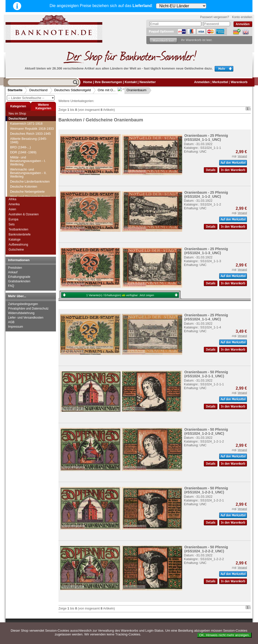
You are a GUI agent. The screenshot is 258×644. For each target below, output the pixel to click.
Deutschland (38, 90)
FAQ (11, 286)
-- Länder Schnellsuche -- (31, 98)
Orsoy (17, 187)
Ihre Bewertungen (108, 82)
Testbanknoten (18, 229)
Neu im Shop (17, 114)
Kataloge (14, 240)
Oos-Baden (21, 166)
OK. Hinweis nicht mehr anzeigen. (224, 635)
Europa (13, 219)
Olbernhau (21, 141)
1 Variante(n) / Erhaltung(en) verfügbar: (120, 295)
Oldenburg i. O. (24, 151)
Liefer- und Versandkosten (26, 318)
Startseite (15, 90)
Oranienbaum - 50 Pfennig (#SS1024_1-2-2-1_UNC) (206, 490)
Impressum (15, 327)
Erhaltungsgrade (19, 277)
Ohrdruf (19, 136)
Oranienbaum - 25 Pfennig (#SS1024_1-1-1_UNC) (206, 138)
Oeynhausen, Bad (26, 126)
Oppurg (19, 171)
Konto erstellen (242, 17)
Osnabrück (21, 192)
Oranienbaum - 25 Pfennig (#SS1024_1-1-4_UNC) (206, 317)
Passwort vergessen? (215, 17)
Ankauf (13, 272)
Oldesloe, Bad (23, 156)
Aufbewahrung (18, 245)
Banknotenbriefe (20, 234)
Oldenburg (21, 146)
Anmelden (202, 82)
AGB (11, 322)
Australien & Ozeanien (24, 214)
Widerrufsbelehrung (21, 313)
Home (88, 82)
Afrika (12, 199)
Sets (12, 224)
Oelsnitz (19, 121)
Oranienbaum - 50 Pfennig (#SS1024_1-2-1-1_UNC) (206, 374)
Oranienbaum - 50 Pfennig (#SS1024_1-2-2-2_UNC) (206, 549)
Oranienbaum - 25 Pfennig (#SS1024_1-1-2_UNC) (206, 194)
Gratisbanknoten (19, 281)
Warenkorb (239, 82)
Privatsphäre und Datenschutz (28, 309)
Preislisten (15, 268)
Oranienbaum (133, 90)
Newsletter (148, 82)
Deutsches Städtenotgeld (73, 90)
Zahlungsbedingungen (23, 304)
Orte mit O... (107, 90)
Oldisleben (21, 161)
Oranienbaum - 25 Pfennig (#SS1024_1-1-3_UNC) (206, 251)
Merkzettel (220, 82)
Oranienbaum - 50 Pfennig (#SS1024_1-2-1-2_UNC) (206, 431)
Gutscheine (16, 250)
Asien (12, 209)
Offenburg (20, 131)
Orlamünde (21, 181)
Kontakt (131, 82)
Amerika (14, 204)
